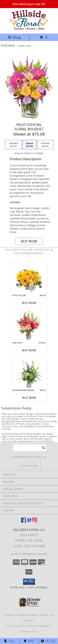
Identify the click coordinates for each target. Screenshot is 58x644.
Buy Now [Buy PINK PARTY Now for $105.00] (29, 350)
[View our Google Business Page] (29, 522)
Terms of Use (29, 631)
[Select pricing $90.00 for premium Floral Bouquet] (45, 145)
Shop (15, 37)
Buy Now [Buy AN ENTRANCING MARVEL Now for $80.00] (29, 398)
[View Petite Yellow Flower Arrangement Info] (29, 278)
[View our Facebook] (24, 522)
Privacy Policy (15, 626)
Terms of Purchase (38, 626)
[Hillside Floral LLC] (29, 29)
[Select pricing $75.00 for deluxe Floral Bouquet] (29, 145)
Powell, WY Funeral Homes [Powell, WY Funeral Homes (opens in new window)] (21, 615)
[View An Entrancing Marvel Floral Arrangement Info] (29, 372)
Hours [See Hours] (48, 641)
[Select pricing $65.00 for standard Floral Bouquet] (13, 145)
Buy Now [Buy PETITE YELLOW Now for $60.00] (29, 303)
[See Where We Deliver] (29, 466)
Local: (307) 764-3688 (29, 546)
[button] (29, 582)
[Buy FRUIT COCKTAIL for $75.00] (29, 241)
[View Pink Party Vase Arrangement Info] (29, 325)
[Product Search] (30, 448)
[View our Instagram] (35, 522)
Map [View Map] (29, 641)
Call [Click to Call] (10, 641)
